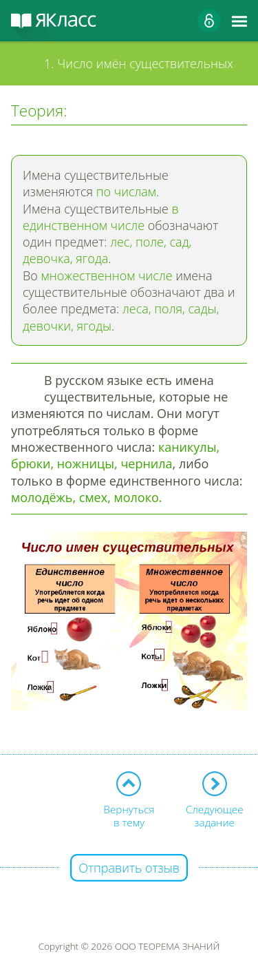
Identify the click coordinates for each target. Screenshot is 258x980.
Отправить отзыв (129, 868)
